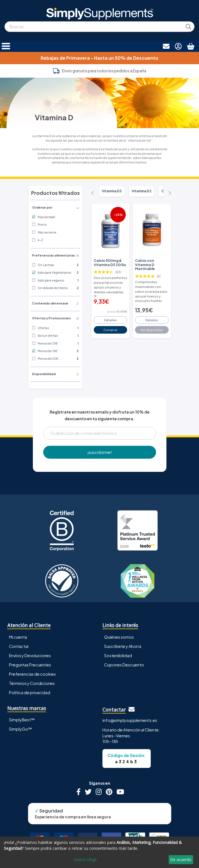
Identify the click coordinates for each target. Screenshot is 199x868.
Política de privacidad (30, 692)
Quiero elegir (85, 859)
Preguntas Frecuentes (30, 665)
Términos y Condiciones (32, 683)
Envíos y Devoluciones (30, 655)
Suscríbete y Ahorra (123, 646)
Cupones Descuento (124, 665)
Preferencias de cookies (32, 674)
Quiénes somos (119, 637)
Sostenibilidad (118, 655)
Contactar (19, 646)
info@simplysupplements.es (130, 720)
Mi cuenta (18, 637)
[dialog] (99, 852)
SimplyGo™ (20, 729)
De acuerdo (181, 859)
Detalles (110, 320)
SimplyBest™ (22, 720)
